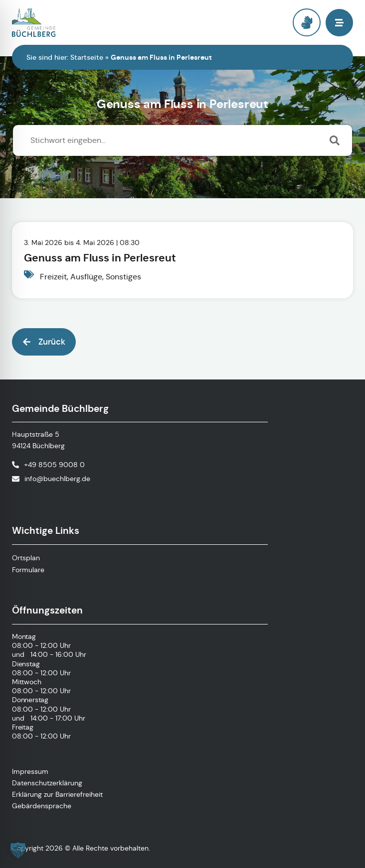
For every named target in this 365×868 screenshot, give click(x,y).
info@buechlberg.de (57, 479)
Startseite (87, 57)
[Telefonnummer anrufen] (48, 465)
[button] (339, 23)
